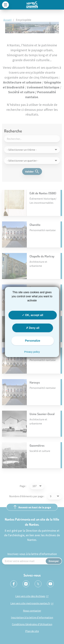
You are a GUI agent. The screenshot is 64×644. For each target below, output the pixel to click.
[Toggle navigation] (5, 5)
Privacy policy (32, 352)
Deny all (33, 328)
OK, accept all (33, 315)
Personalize (33, 341)
